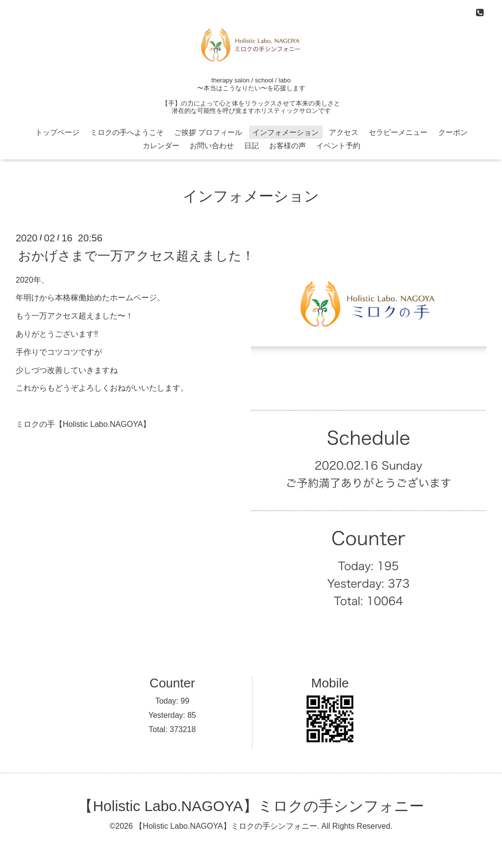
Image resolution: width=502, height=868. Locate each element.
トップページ (57, 132)
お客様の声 (288, 145)
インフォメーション (286, 132)
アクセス (344, 132)
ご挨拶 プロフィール (208, 132)
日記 (251, 145)
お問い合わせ (212, 145)
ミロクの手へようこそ (127, 132)
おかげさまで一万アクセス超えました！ (136, 255)
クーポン (453, 132)
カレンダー (161, 145)
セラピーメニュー (398, 132)
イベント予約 (338, 145)
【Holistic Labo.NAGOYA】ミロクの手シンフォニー (251, 806)
